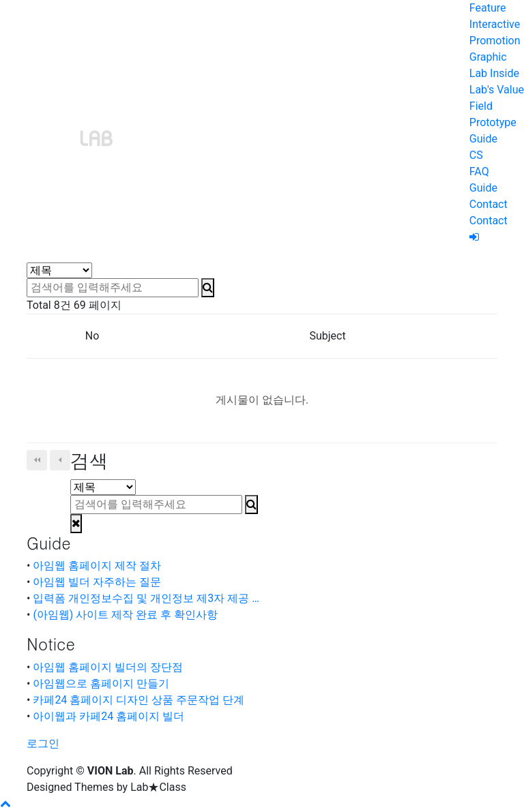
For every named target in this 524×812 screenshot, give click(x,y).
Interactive (495, 24)
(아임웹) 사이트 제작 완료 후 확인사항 (125, 615)
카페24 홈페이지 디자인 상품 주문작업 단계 (139, 700)
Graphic (488, 57)
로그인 (43, 743)
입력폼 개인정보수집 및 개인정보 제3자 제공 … (146, 598)
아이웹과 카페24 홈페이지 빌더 (108, 716)
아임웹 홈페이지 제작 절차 (97, 566)
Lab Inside (494, 73)
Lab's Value (497, 90)
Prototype (493, 122)
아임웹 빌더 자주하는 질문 (97, 582)
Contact (489, 204)
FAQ (479, 171)
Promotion (495, 41)
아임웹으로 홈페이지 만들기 (101, 683)
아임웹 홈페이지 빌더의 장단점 (108, 667)
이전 (60, 460)
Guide (483, 139)
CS (476, 155)
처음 (37, 460)
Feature (488, 8)
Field (481, 106)
